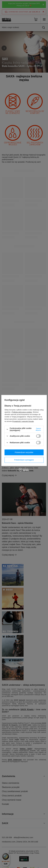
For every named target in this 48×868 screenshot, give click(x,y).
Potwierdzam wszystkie (24, 452)
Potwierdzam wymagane (24, 460)
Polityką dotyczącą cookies (22, 412)
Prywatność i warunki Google (23, 421)
